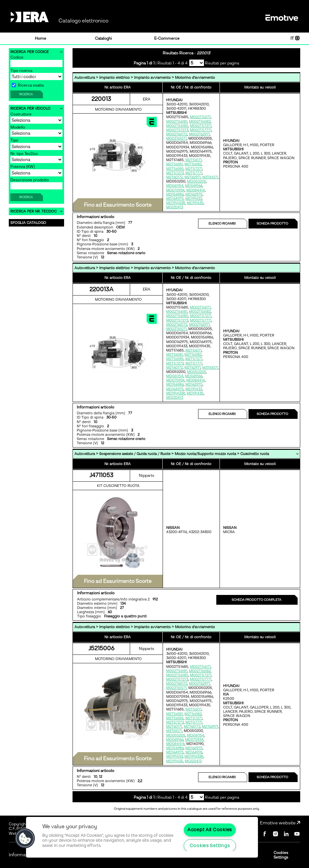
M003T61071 (176, 138)
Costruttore (21, 114)
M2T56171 (194, 160)
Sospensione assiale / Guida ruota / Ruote (135, 454)
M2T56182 (193, 164)
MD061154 (175, 186)
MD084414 (196, 190)
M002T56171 (200, 117)
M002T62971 (199, 134)
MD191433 (194, 199)
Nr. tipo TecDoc (24, 154)
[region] (142, 837)
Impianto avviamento (152, 78)
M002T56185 (177, 126)
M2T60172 (175, 177)
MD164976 (194, 752)
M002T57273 (177, 130)
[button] (25, 838)
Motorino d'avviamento (195, 78)
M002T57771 (201, 130)
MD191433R (176, 203)
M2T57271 (194, 169)
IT (295, 38)
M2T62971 (193, 177)
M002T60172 (177, 134)
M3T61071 (210, 177)
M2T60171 (174, 727)
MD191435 (195, 203)
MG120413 (175, 207)
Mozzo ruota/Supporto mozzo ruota (205, 454)
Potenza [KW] (23, 167)
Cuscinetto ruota (255, 454)
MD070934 (175, 190)
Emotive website (280, 823)
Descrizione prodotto (30, 180)
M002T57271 (201, 126)
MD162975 (194, 194)
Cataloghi (103, 38)
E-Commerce (167, 38)
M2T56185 (175, 169)
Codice (17, 57)
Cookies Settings (281, 855)
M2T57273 (175, 173)
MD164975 (175, 199)
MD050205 (197, 181)
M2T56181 (175, 164)
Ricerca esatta (28, 85)
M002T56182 (200, 122)
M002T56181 (177, 122)
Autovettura (85, 78)
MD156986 (175, 194)
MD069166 (194, 186)
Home (40, 38)
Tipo (14, 140)
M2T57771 (194, 173)
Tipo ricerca (21, 71)
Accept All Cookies (210, 830)
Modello (18, 127)
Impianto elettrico (114, 78)
